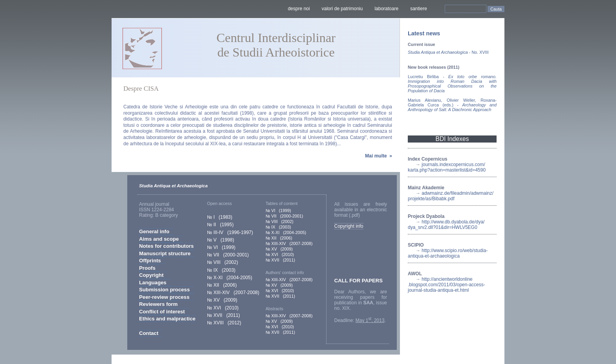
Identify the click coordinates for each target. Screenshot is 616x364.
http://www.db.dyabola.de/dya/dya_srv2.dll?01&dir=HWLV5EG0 (446, 225)
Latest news (424, 33)
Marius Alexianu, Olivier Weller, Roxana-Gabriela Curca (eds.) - (452, 105)
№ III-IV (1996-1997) (230, 232)
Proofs (147, 268)
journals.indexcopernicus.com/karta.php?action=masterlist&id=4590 (447, 167)
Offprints (150, 261)
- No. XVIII (448, 52)
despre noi (299, 9)
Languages (153, 283)
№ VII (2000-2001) (228, 255)
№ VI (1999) (221, 247)
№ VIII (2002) (223, 262)
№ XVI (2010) (223, 308)
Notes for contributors (166, 246)
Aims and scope (159, 239)
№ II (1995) (220, 225)
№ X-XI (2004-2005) (230, 278)
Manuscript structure (165, 253)
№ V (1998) (221, 240)
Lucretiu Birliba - (452, 84)
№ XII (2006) (222, 285)
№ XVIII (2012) (224, 323)
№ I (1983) (220, 217)
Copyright (151, 275)
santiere (419, 9)
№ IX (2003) (221, 270)
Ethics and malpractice (167, 319)
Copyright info (349, 226)
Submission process (164, 290)
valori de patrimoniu (342, 9)
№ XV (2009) (222, 300)
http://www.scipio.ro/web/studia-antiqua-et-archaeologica (448, 253)
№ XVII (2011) (224, 315)
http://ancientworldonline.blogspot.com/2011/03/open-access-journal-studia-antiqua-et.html (446, 285)
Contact (149, 333)
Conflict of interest (162, 312)
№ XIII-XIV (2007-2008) (233, 293)
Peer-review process (164, 297)
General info (154, 231)
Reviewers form (158, 304)
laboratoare (386, 9)
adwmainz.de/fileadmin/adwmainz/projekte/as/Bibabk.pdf (451, 196)
